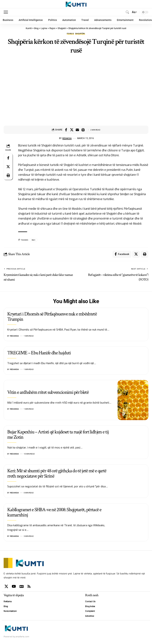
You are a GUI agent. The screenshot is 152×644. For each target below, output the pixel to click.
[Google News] (22, 586)
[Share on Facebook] (66, 130)
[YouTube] (14, 586)
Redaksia (67, 138)
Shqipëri (80, 34)
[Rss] (29, 586)
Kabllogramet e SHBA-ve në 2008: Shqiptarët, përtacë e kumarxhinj (54, 512)
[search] (127, 12)
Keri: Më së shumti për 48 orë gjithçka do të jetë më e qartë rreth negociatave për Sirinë (57, 473)
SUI (34, 240)
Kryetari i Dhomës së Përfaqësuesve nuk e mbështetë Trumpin (52, 317)
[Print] (83, 130)
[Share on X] (72, 130)
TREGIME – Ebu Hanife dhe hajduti (39, 353)
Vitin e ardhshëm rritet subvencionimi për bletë (48, 392)
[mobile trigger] (7, 12)
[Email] (77, 130)
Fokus (70, 34)
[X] (6, 586)
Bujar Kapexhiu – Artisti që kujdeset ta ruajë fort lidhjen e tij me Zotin (58, 434)
